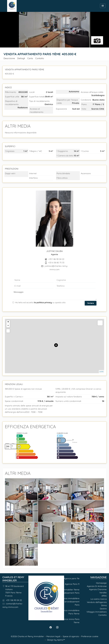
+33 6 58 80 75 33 (56, 263)
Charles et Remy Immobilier (13, 579)
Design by (56, 640)
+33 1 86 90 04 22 (56, 259)
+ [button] (8, 322)
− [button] (8, 326)
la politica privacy (43, 302)
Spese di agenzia (71, 636)
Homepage (12, 6)
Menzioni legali (53, 636)
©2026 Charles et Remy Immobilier (27, 636)
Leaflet (101, 372)
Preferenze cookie (90, 636)
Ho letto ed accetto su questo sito (40, 302)
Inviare (91, 303)
